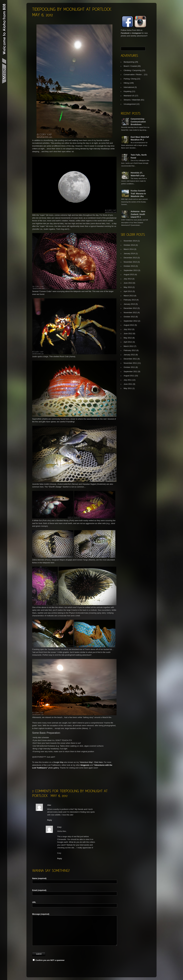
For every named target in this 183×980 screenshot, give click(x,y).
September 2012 (131, 321)
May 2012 (128, 338)
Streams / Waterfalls (132, 100)
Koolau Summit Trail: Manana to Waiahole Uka (138, 193)
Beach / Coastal (130, 66)
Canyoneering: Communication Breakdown (138, 122)
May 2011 (128, 388)
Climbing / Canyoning (133, 70)
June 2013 (128, 283)
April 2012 (128, 342)
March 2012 (129, 346)
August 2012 (129, 325)
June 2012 (128, 333)
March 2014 (129, 249)
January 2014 (129, 253)
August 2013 (129, 274)
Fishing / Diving (130, 79)
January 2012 (129, 355)
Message (41, 914)
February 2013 (130, 300)
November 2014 (130, 241)
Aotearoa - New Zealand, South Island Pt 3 (138, 214)
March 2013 (129, 296)
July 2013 (128, 279)
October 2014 (129, 245)
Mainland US (129, 96)
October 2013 (129, 266)
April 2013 (128, 291)
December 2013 (130, 258)
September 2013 (131, 270)
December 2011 (130, 359)
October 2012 (129, 317)
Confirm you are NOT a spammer (49, 960)
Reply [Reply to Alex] (50, 820)
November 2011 (130, 363)
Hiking (126, 83)
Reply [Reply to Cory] (60, 858)
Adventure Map (86, 762)
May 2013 (128, 287)
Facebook (125, 33)
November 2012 (130, 312)
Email (39, 890)
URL (34, 902)
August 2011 (129, 376)
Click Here (99, 762)
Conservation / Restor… (134, 74)
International (129, 87)
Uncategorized (130, 104)
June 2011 (128, 384)
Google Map (58, 762)
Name (39, 878)
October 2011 (129, 367)
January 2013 (129, 304)
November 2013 (130, 262)
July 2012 (128, 329)
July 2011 (128, 380)
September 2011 (131, 371)
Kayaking (127, 91)
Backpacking (129, 62)
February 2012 (130, 350)
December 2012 (130, 308)
